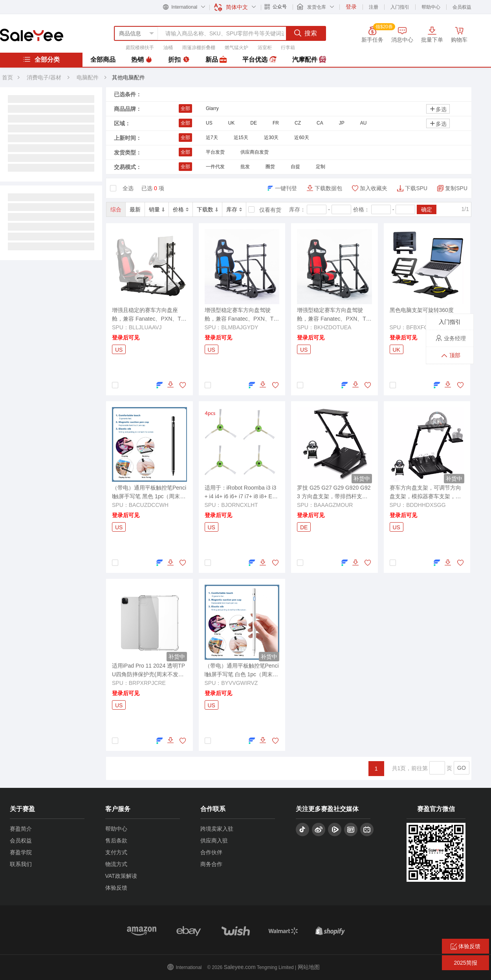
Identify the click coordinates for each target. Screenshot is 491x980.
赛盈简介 (21, 829)
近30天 (271, 138)
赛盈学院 (21, 852)
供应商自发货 (255, 152)
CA (320, 123)
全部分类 (41, 59)
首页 (7, 77)
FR (276, 123)
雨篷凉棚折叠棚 (199, 48)
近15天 (241, 138)
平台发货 (215, 152)
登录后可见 (126, 338)
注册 (374, 7)
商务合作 (211, 864)
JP (342, 123)
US (209, 123)
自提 (295, 167)
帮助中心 (431, 7)
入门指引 (400, 7)
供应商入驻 (214, 841)
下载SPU (416, 188)
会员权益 (462, 7)
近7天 (212, 138)
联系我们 (21, 864)
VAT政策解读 (121, 876)
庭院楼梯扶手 (140, 48)
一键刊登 (286, 188)
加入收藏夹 (374, 188)
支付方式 (116, 852)
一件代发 (215, 167)
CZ (298, 123)
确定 (427, 209)
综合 (116, 209)
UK (232, 123)
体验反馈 (116, 888)
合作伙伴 (211, 852)
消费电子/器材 (44, 77)
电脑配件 (88, 77)
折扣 (179, 60)
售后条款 (116, 841)
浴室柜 (265, 48)
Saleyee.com (240, 967)
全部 (185, 108)
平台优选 (259, 60)
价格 (181, 209)
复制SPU (456, 188)
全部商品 (103, 60)
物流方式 (116, 864)
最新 (135, 209)
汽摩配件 (309, 60)
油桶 (168, 48)
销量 (157, 209)
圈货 (270, 167)
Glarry (212, 108)
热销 (142, 60)
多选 (438, 109)
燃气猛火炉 (236, 48)
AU (364, 123)
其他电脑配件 (128, 77)
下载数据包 (328, 188)
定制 (321, 167)
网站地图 (309, 967)
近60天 (301, 138)
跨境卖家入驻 (217, 829)
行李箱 (288, 48)
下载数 (207, 209)
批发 (245, 167)
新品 (216, 60)
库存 (234, 209)
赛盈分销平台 (32, 35)
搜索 (306, 33)
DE (254, 123)
